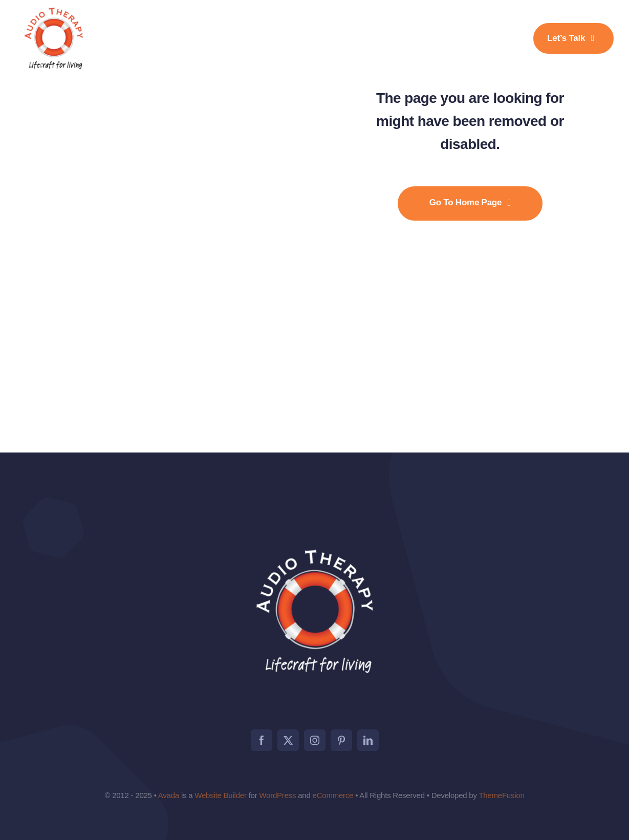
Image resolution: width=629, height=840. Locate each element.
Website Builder (220, 795)
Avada (169, 795)
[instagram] (315, 740)
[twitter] (288, 740)
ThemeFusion (501, 795)
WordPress (277, 795)
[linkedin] (368, 740)
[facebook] (262, 740)
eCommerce (333, 795)
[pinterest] (341, 740)
